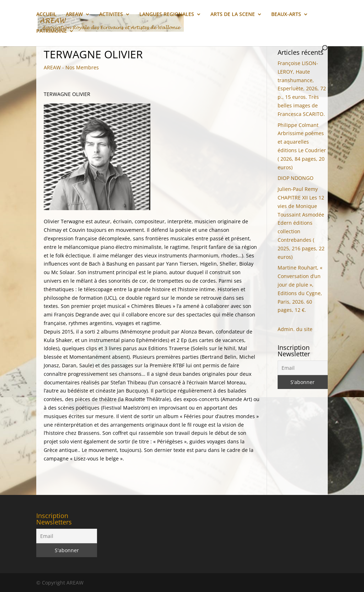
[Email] (303, 368)
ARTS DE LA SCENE (233, 15)
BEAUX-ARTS (286, 15)
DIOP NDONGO (296, 178)
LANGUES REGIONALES (167, 15)
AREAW (74, 15)
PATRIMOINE (52, 31)
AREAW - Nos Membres (71, 67)
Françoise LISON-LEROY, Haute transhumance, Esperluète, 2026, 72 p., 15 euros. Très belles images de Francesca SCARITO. (302, 89)
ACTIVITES (111, 15)
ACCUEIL (46, 15)
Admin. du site (295, 329)
